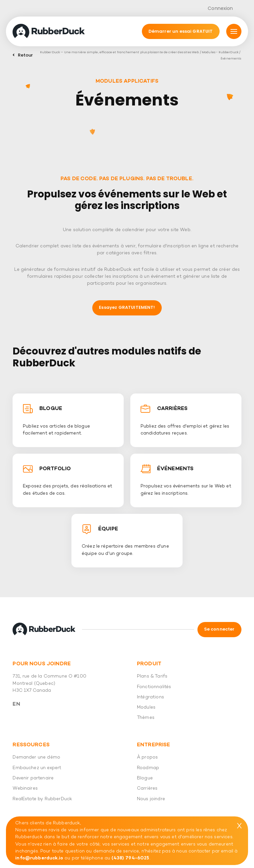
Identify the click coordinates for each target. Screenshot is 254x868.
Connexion (220, 8)
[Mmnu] (234, 31)
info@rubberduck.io (39, 858)
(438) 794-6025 (130, 858)
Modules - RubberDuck (220, 52)
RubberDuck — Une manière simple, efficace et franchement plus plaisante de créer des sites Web (120, 52)
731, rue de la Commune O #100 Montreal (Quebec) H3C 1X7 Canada (49, 683)
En (16, 704)
